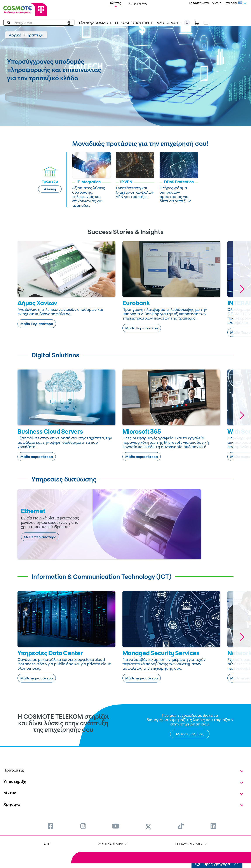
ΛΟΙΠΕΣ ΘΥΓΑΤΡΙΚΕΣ (113, 844)
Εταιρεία (231, 3)
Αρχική (15, 35)
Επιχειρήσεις (138, 3)
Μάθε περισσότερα (37, 457)
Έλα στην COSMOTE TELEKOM (104, 23)
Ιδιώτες (116, 3)
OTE (47, 844)
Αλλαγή (50, 189)
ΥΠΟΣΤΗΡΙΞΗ (143, 23)
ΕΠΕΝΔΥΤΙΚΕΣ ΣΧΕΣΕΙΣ (191, 844)
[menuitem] (51, 826)
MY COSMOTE (169, 23)
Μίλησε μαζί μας (190, 734)
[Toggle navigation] (205, 23)
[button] (187, 23)
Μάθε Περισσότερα (37, 324)
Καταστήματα (199, 3)
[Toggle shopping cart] (199, 22)
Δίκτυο (217, 3)
